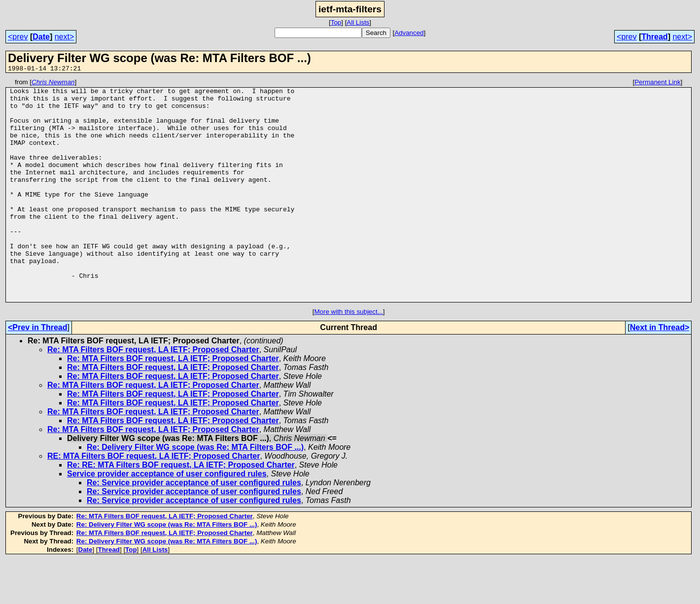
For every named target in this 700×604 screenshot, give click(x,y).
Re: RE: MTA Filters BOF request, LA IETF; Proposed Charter (181, 509)
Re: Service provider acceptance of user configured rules (194, 527)
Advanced (409, 33)
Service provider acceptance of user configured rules (167, 518)
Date (41, 37)
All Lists (358, 22)
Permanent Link (657, 84)
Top (336, 22)
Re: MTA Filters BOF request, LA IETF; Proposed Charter (153, 394)
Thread (654, 37)
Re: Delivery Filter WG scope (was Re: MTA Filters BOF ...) (195, 491)
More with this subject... (349, 356)
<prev (18, 37)
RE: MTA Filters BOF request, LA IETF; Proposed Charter (154, 500)
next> (65, 37)
